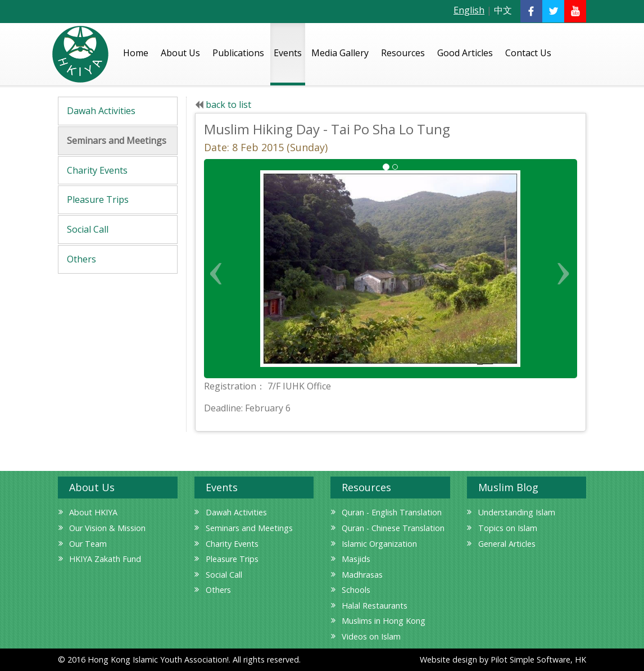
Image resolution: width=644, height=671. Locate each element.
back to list (228, 105)
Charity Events (97, 170)
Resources (403, 53)
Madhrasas (362, 575)
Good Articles (465, 53)
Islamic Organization (379, 544)
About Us (180, 53)
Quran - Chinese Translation (393, 528)
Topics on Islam (508, 528)
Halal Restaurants (375, 606)
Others (81, 259)
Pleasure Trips (98, 200)
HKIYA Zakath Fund (105, 559)
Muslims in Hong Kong (384, 621)
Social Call (88, 229)
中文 (503, 10)
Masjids (356, 559)
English (469, 10)
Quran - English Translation (392, 512)
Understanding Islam (517, 512)
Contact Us (528, 53)
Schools (356, 590)
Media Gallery (340, 53)
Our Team (88, 544)
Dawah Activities (101, 111)
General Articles (507, 544)
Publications (238, 53)
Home (136, 53)
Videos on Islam (371, 636)
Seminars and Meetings (117, 140)
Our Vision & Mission (107, 528)
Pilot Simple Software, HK (538, 659)
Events (288, 53)
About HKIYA (93, 512)
